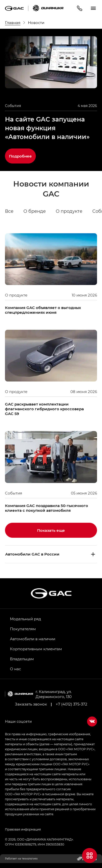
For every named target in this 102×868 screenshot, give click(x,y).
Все (9, 211)
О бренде (35, 211)
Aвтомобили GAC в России (32, 554)
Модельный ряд (25, 619)
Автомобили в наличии (33, 639)
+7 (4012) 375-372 (72, 704)
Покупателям (23, 629)
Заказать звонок (31, 704)
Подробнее (20, 156)
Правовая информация (23, 829)
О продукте (69, 211)
